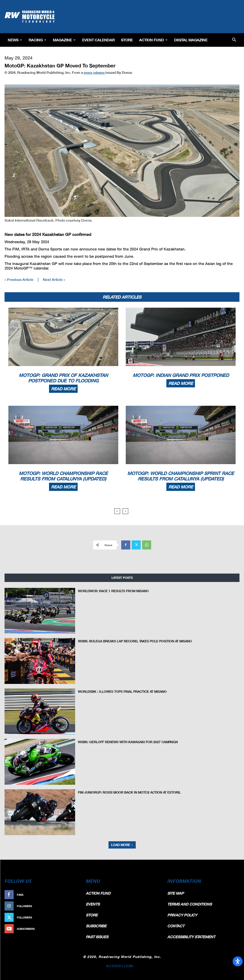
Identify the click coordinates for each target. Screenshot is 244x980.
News (15, 40)
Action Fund (153, 40)
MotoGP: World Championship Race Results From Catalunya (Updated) (63, 476)
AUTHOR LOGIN (120, 966)
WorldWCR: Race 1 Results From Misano (111, 591)
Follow (72, 906)
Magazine (64, 40)
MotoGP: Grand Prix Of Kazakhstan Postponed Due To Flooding (63, 378)
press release (95, 72)
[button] (234, 40)
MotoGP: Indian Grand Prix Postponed (181, 375)
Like (74, 895)
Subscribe (69, 929)
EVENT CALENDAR (98, 40)
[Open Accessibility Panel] (238, 961)
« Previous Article (19, 279)
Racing (37, 40)
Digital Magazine (191, 40)
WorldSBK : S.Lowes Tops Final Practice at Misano (119, 692)
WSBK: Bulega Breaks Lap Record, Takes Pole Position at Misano (131, 641)
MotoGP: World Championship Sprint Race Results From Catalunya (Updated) (181, 476)
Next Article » (54, 279)
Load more (122, 845)
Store (127, 40)
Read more (63, 389)
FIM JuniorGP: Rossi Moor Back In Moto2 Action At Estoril (126, 792)
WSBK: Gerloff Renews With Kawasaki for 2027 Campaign (125, 742)
